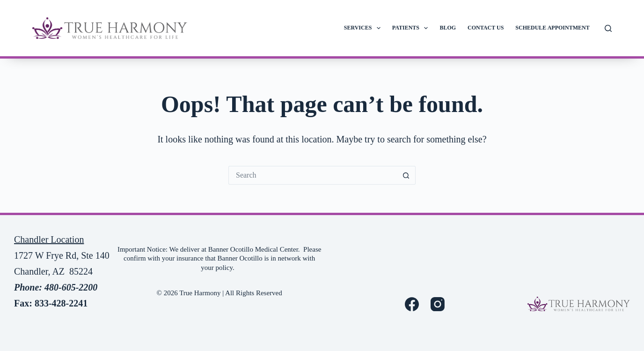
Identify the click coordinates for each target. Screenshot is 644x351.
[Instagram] (438, 304)
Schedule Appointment (552, 28)
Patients (412, 28)
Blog (448, 28)
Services (364, 28)
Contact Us (486, 28)
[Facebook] (412, 304)
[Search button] (406, 175)
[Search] (608, 28)
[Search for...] (313, 175)
